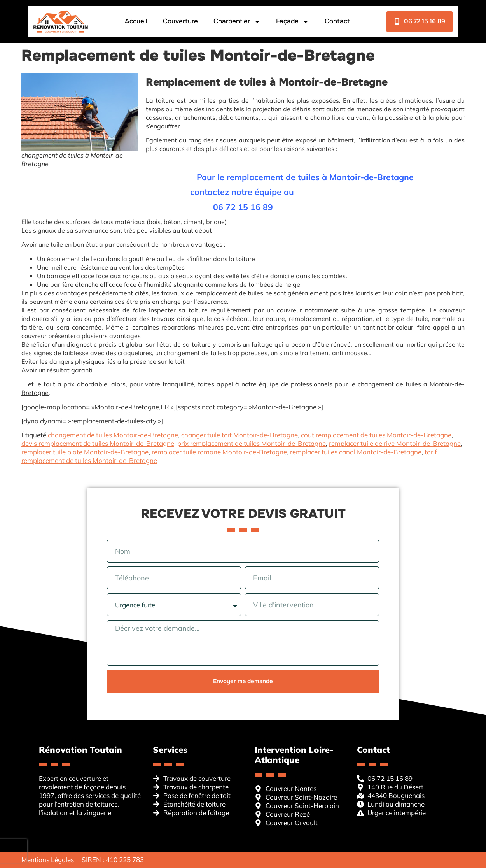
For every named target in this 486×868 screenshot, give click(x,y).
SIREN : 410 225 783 (113, 860)
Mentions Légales (48, 860)
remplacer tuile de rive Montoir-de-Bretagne (395, 443)
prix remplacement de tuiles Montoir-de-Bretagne (252, 443)
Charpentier (237, 22)
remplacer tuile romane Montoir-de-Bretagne (219, 452)
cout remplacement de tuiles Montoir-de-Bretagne (376, 435)
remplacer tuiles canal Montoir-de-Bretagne (356, 452)
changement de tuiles (195, 353)
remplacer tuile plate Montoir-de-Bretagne (85, 452)
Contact (337, 21)
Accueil (136, 21)
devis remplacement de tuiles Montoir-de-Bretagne (98, 443)
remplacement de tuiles (229, 293)
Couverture (180, 21)
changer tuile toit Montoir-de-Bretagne (240, 435)
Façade (292, 22)
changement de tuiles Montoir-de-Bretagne (113, 435)
